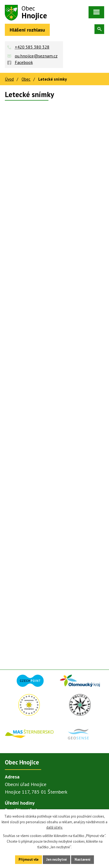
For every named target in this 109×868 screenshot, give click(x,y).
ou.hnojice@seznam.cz (36, 56)
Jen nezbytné (57, 860)
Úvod (9, 79)
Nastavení (82, 860)
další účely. (55, 827)
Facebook (24, 62)
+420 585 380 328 (32, 47)
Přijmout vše (29, 860)
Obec (26, 79)
